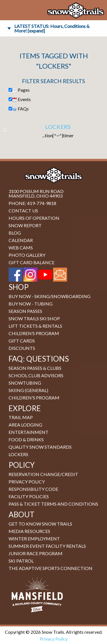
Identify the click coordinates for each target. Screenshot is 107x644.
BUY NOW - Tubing (31, 304)
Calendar (21, 240)
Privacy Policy (27, 482)
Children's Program (34, 398)
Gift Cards (22, 341)
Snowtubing (25, 383)
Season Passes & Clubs (35, 368)
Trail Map (21, 417)
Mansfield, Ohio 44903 (36, 196)
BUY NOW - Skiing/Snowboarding (50, 296)
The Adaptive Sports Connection (51, 568)
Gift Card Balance (32, 262)
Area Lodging (25, 425)
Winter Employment (34, 539)
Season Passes (25, 311)
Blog (15, 233)
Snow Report (25, 225)
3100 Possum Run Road (36, 191)
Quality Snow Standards (40, 447)
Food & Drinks (26, 439)
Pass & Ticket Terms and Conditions (53, 504)
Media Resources (29, 531)
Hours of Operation (34, 218)
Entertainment (29, 432)
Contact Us (23, 211)
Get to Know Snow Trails (40, 524)
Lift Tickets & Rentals (35, 326)
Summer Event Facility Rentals (47, 546)
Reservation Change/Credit (43, 474)
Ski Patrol (21, 561)
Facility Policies (29, 496)
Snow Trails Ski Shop (34, 318)
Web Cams (21, 248)
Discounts (22, 348)
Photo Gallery (27, 255)
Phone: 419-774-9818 (32, 203)
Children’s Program (34, 333)
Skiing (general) (28, 390)
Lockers (58, 127)
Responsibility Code (33, 489)
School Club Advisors (36, 375)
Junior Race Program (36, 553)
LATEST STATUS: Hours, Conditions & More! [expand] (52, 28)
